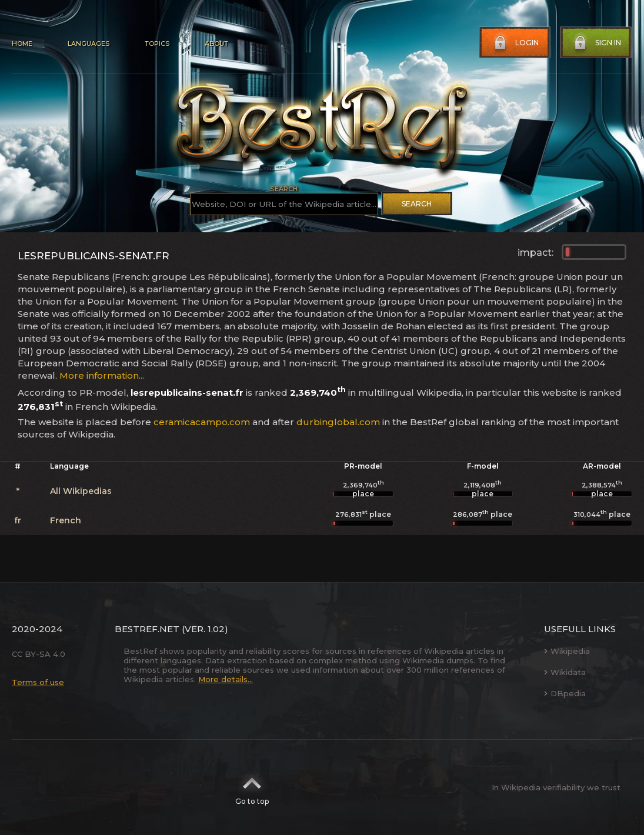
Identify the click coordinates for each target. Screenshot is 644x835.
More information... (102, 375)
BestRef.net (147, 629)
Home (22, 44)
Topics (157, 44)
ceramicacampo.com (202, 422)
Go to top (252, 787)
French (66, 520)
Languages (89, 44)
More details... (226, 679)
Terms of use (38, 682)
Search (417, 204)
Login (515, 43)
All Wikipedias (81, 491)
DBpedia (565, 693)
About (216, 44)
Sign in (596, 43)
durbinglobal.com (338, 422)
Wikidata (565, 672)
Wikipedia (567, 651)
